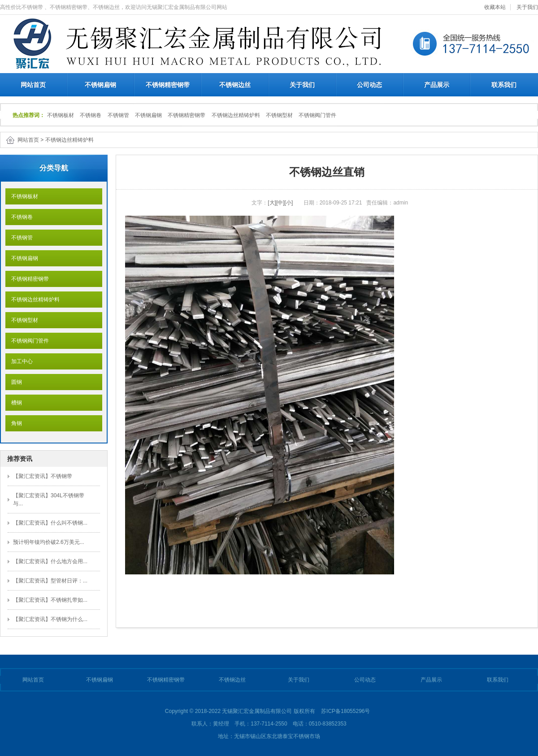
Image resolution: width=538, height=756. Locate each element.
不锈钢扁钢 (100, 85)
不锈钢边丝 (235, 85)
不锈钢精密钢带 (168, 85)
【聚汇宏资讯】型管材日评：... (50, 581)
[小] (289, 203)
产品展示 (437, 85)
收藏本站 (495, 7)
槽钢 (14, 403)
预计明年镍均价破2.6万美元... (49, 542)
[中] (280, 203)
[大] (272, 203)
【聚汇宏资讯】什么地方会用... (50, 561)
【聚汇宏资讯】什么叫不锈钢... (50, 523)
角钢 (14, 423)
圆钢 (14, 382)
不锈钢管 (118, 115)
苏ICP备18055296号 (345, 711)
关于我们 (527, 7)
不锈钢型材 (279, 115)
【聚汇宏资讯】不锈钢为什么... (50, 619)
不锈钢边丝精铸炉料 (236, 115)
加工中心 (19, 361)
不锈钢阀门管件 (317, 115)
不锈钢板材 (61, 115)
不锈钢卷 (91, 115)
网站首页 (33, 85)
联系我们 (504, 85)
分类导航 (54, 168)
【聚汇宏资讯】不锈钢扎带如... (50, 600)
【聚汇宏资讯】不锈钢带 (43, 476)
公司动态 (369, 85)
